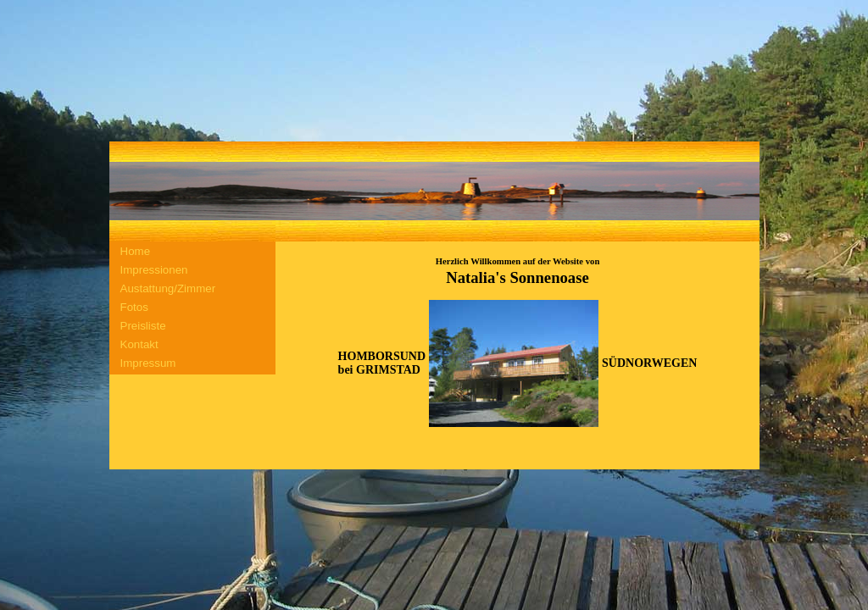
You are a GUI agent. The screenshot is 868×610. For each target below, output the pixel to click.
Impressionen (154, 270)
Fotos (134, 307)
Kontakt (139, 344)
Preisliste (143, 326)
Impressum (148, 363)
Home (136, 251)
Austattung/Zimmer (168, 288)
